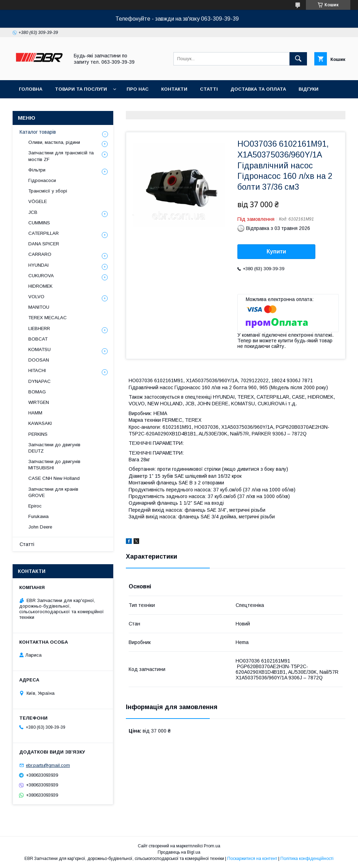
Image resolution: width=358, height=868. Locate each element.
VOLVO (36, 297)
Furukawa (38, 516)
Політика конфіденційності (307, 859)
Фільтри (37, 170)
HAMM (35, 413)
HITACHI (37, 370)
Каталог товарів (38, 132)
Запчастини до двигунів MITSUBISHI (54, 465)
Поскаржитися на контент (252, 859)
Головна (31, 89)
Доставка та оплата (258, 89)
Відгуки (309, 89)
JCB (33, 212)
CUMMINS (39, 223)
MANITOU (39, 307)
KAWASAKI (40, 423)
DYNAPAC (40, 381)
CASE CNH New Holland (54, 478)
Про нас (138, 89)
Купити (277, 251)
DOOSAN (39, 360)
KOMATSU (40, 349)
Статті (209, 89)
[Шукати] (298, 59)
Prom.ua (212, 846)
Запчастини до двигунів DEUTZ (54, 448)
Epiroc (35, 506)
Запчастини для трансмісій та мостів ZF (61, 156)
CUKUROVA (41, 276)
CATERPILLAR (44, 233)
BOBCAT (38, 339)
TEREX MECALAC (48, 318)
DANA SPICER (44, 244)
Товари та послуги (81, 89)
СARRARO (40, 254)
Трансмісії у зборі (48, 191)
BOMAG (37, 392)
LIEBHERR (39, 328)
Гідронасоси (42, 180)
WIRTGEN (39, 402)
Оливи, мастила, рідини (54, 142)
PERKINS (38, 434)
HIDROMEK (40, 286)
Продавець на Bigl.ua (179, 852)
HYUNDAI (38, 265)
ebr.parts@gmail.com (48, 765)
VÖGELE (38, 201)
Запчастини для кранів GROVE (53, 492)
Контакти (174, 89)
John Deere (40, 527)
